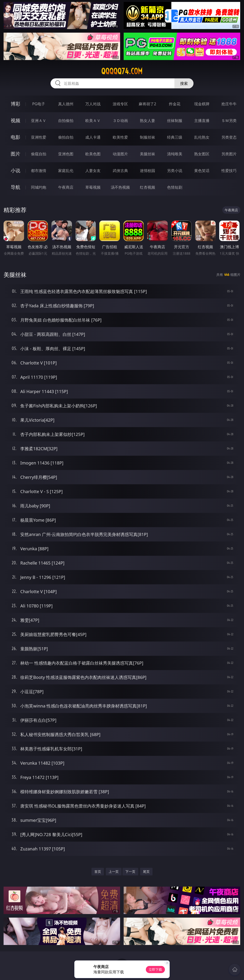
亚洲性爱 (39, 137)
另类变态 (229, 137)
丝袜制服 (175, 121)
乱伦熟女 (202, 137)
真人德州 (66, 104)
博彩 (15, 104)
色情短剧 (175, 187)
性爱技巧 (229, 171)
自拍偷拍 (66, 121)
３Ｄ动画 (120, 121)
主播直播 (202, 121)
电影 (15, 137)
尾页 (146, 871)
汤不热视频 (120, 187)
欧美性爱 (120, 137)
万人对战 (93, 104)
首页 (98, 871)
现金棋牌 (202, 104)
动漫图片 (120, 154)
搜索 (184, 83)
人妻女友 (93, 171)
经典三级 (175, 137)
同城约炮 (39, 187)
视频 (15, 120)
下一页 (130, 871)
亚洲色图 (66, 154)
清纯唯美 (175, 154)
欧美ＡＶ (93, 121)
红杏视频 (147, 187)
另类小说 (175, 171)
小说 (15, 170)
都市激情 (39, 171)
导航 (15, 187)
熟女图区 (202, 154)
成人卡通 (93, 137)
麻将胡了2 (147, 104)
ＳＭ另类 (229, 121)
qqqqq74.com (122, 71)
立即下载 (155, 969)
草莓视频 (93, 187)
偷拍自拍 (66, 137)
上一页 (114, 871)
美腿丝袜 (147, 154)
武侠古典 (120, 171)
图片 (15, 154)
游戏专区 (120, 104)
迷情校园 (147, 171)
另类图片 (229, 154)
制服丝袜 (147, 137)
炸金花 (175, 104)
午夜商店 (66, 187)
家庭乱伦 (66, 171)
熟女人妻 (147, 121)
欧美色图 (93, 154)
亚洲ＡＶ (39, 121)
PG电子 (38, 104)
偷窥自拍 (39, 154)
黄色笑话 (202, 171)
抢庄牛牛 (229, 104)
